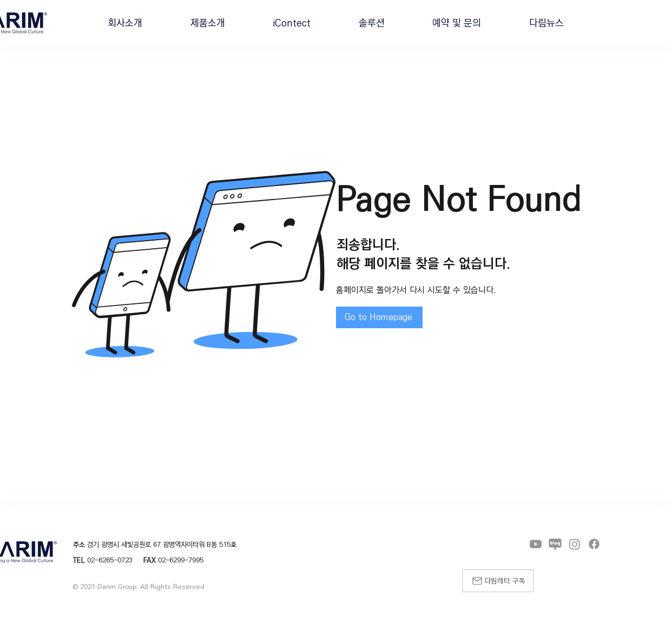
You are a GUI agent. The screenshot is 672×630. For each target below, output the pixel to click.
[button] (125, 23)
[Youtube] (536, 544)
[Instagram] (575, 544)
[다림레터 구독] (498, 581)
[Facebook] (594, 544)
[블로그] (555, 544)
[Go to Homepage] (379, 317)
